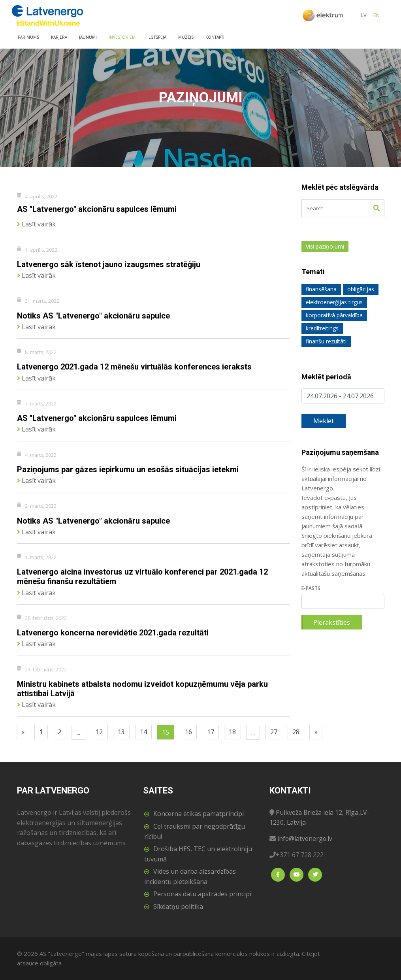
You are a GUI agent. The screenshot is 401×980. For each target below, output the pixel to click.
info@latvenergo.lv (305, 839)
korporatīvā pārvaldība (334, 315)
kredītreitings (322, 328)
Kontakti (215, 37)
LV (364, 15)
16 (194, 732)
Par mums (28, 37)
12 (102, 732)
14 (148, 732)
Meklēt (324, 421)
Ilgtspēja (157, 37)
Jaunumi (88, 37)
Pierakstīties (332, 622)
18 (240, 732)
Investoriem (122, 37)
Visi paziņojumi (325, 246)
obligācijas (361, 289)
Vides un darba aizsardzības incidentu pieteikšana (190, 876)
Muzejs (186, 37)
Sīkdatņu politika (178, 906)
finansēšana (321, 289)
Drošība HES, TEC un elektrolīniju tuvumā (198, 854)
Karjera (59, 37)
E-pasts (311, 588)
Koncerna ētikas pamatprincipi (199, 814)
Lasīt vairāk (36, 223)
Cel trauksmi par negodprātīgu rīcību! (195, 831)
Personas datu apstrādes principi (202, 894)
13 (125, 732)
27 (282, 732)
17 (217, 732)
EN (377, 15)
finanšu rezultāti (326, 341)
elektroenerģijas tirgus (334, 302)
